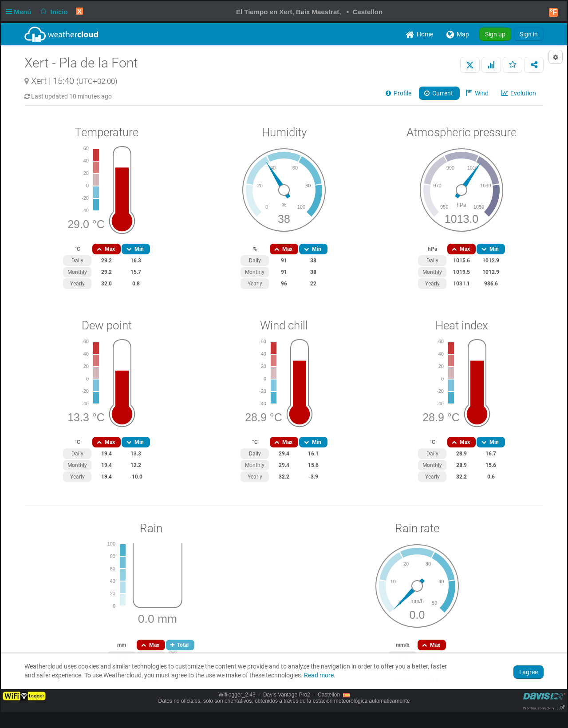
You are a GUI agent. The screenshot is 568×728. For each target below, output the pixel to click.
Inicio (53, 12)
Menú (20, 12)
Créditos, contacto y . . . (544, 708)
